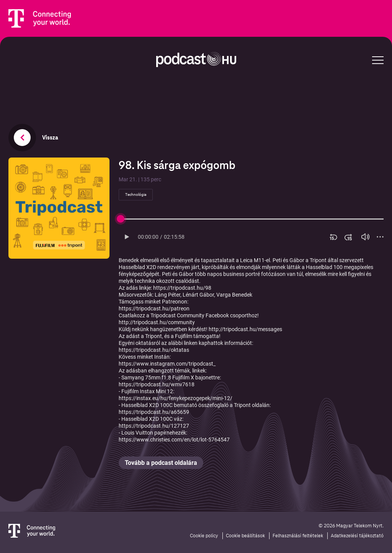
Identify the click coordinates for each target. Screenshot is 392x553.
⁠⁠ (154, 308)
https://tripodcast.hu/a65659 (154, 412)
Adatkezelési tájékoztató (357, 536)
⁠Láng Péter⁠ (167, 295)
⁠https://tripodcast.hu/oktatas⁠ (154, 350)
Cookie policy (204, 536)
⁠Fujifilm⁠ (184, 336)
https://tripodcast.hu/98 (182, 288)
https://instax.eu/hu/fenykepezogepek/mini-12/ (176, 398)
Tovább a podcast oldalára (161, 463)
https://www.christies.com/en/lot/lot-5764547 (174, 440)
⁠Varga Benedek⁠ (234, 295)
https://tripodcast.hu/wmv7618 (157, 384)
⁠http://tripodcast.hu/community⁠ (157, 322)
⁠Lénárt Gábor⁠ (198, 295)
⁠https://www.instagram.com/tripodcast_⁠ (167, 364)
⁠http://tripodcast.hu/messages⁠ (245, 329)
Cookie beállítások (245, 536)
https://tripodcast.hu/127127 (154, 426)
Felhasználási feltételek (298, 536)
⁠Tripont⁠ (154, 336)
